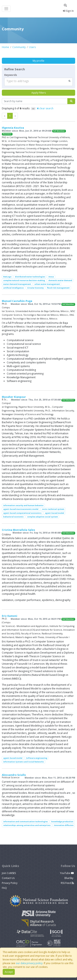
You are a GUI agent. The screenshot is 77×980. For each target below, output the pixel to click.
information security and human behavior (23, 505)
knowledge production (62, 822)
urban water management (47, 284)
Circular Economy (35, 288)
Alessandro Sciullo (14, 775)
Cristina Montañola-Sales (18, 530)
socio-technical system (53, 509)
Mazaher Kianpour (14, 397)
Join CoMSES (9, 873)
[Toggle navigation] (6, 9)
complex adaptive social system (43, 517)
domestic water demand (60, 280)
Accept (9, 972)
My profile (38, 61)
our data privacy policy (29, 963)
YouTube (67, 873)
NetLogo (7, 277)
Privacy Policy (10, 883)
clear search (45, 108)
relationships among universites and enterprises (27, 825)
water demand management (17, 284)
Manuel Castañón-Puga (17, 301)
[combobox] (38, 82)
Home (5, 47)
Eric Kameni (10, 616)
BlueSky (69, 878)
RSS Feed (67, 883)
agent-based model (55, 513)
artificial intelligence (13, 288)
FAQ (4, 888)
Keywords (11, 75)
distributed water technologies (30, 277)
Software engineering (37, 758)
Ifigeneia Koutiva (13, 128)
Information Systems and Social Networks (24, 762)
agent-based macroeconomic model (21, 509)
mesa (51, 277)
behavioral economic (13, 517)
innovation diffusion (64, 825)
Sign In (68, 11)
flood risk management (58, 288)
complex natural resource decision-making (24, 280)
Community (19, 47)
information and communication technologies (26, 822)
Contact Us (8, 878)
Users (32, 47)
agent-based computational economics (22, 513)
